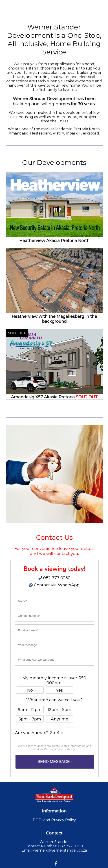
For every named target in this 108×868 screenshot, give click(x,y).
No (30, 690)
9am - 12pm (30, 710)
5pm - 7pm (30, 719)
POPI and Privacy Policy (54, 820)
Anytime (60, 719)
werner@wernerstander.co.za (60, 850)
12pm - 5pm (60, 710)
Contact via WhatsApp (57, 585)
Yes (60, 690)
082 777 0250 (56, 578)
